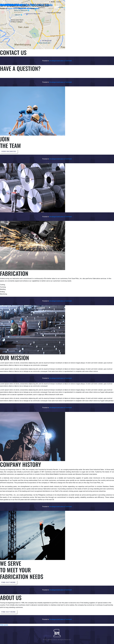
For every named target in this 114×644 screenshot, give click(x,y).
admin (35, 8)
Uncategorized (54, 61)
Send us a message (10, 74)
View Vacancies (9, 151)
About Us (6, 5)
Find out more (9, 582)
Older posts (4, 625)
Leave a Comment (66, 61)
